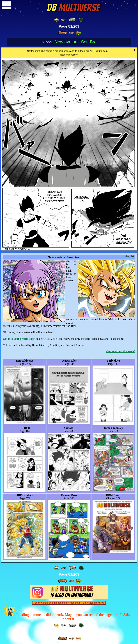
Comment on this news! (121, 351)
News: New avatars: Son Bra (69, 42)
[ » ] (63, 33)
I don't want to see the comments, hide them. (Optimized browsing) (69, 603)
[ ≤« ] (63, 20)
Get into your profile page (19, 339)
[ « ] (72, 20)
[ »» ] (78, 33)
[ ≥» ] (72, 33)
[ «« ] (57, 20)
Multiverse (73, 8)
